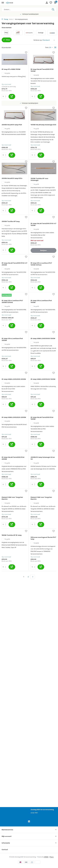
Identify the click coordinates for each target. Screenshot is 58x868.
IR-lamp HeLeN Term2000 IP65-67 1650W (43, 224)
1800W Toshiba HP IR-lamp (12, 535)
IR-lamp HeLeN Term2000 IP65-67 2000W (14, 264)
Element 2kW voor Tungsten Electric (12, 498)
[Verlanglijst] (51, 3)
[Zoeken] (29, 9)
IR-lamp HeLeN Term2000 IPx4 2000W (13, 458)
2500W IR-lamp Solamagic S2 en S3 (43, 458)
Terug (5, 19)
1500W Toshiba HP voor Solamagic (39, 179)
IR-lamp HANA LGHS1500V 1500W (43, 338)
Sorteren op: (38, 40)
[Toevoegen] (12, 96)
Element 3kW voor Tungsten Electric (41, 498)
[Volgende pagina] (33, 577)
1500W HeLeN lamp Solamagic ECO (43, 125)
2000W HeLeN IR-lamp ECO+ (12, 178)
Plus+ (52, 857)
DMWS (46, 857)
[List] (55, 47)
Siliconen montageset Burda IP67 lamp (43, 538)
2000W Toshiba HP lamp (11, 221)
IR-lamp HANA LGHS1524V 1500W (43, 379)
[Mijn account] (47, 3)
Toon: (47, 47)
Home (12, 19)
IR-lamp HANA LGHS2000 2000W (14, 379)
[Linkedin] (29, 822)
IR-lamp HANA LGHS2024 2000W (14, 417)
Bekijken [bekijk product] (43, 250)
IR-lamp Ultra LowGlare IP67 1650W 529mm (41, 264)
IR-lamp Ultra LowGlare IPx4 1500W (41, 301)
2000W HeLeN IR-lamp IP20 (12, 125)
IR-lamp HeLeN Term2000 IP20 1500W (42, 70)
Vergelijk (6, 73)
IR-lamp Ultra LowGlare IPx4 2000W (12, 339)
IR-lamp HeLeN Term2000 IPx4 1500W (42, 418)
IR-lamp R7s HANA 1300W (11, 69)
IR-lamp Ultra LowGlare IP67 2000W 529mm (12, 301)
